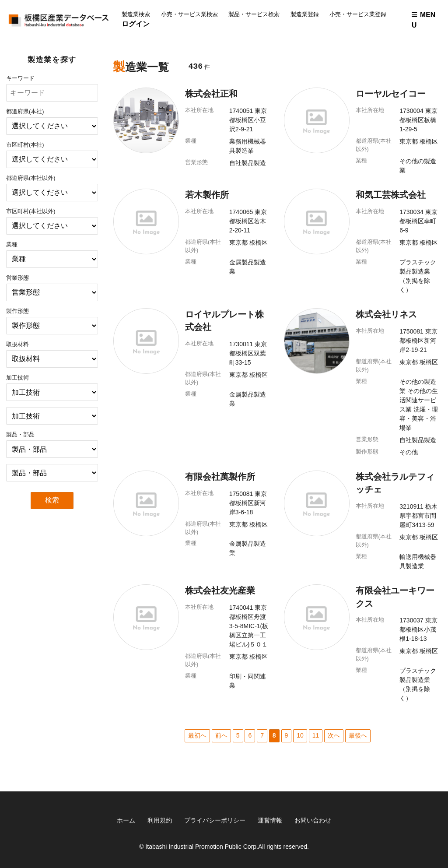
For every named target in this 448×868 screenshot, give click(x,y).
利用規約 (160, 820)
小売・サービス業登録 (358, 14)
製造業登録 (305, 14)
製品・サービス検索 (254, 14)
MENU (423, 20)
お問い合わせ (313, 820)
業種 (12, 245)
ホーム (126, 820)
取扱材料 (17, 344)
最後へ (358, 735)
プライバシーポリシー (215, 820)
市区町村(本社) (25, 145)
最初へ (197, 735)
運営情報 (270, 820)
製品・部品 (20, 435)
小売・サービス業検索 (189, 14)
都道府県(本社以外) (31, 178)
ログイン (136, 24)
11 (316, 735)
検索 (52, 500)
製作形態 (17, 311)
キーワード (20, 78)
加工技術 (17, 378)
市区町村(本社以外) (31, 211)
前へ (221, 735)
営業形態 (17, 278)
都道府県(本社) (25, 112)
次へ (334, 735)
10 (300, 735)
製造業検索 (136, 14)
